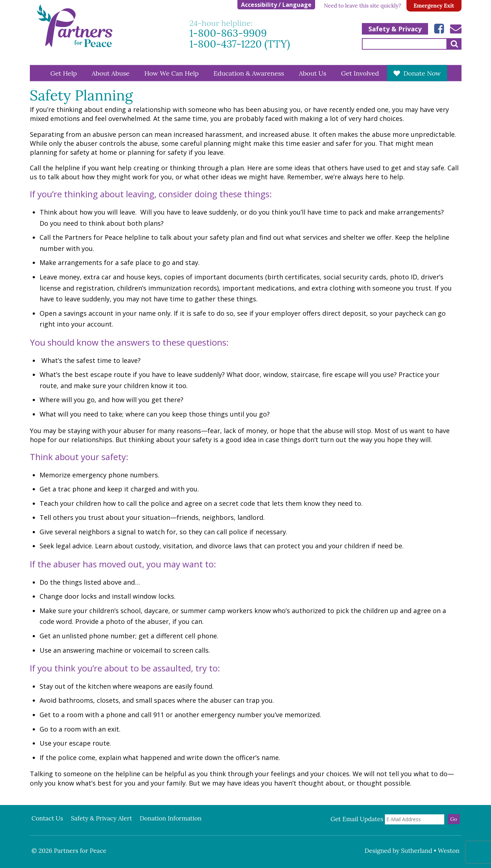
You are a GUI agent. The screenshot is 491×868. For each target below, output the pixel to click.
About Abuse (111, 73)
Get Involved (360, 73)
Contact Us (47, 818)
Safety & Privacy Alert (101, 818)
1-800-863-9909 (228, 33)
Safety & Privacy (395, 29)
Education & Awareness (249, 73)
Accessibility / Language (276, 5)
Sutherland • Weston (430, 851)
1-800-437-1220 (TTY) (240, 44)
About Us (313, 73)
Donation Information (171, 818)
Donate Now (422, 73)
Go (454, 819)
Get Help (64, 73)
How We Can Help (171, 73)
